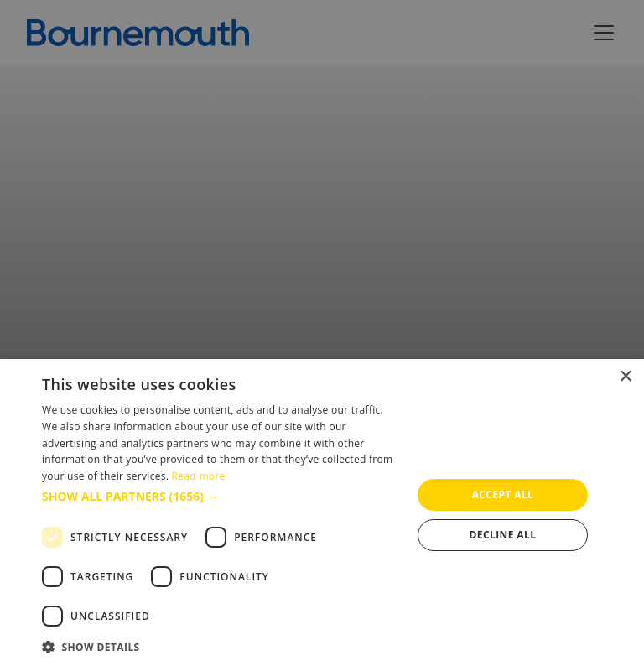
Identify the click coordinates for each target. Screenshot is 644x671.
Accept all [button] (503, 494)
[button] (221, 496)
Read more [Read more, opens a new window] (199, 476)
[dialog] (322, 515)
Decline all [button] (503, 535)
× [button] (625, 377)
